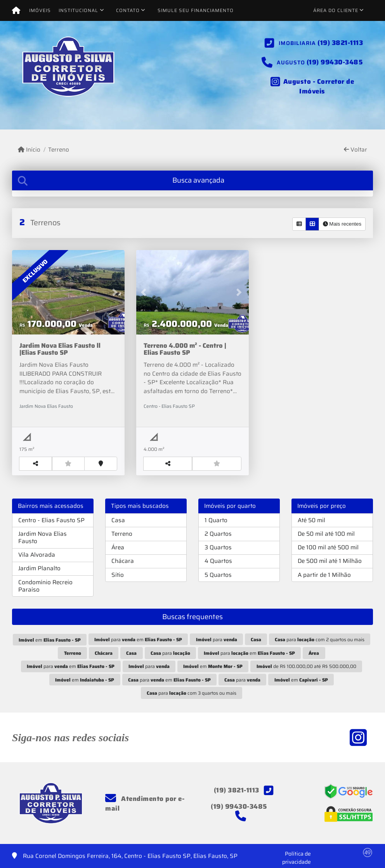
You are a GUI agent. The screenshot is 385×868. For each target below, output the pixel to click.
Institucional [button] (78, 10)
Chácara (123, 561)
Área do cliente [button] (336, 10)
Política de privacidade (297, 858)
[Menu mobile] (16, 10)
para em (138, 639)
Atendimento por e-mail (145, 804)
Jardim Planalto (39, 568)
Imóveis (40, 10)
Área (118, 547)
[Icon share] (312, 85)
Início (29, 150)
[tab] (192, 180)
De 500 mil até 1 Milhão (330, 561)
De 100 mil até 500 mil (328, 547)
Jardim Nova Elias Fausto (42, 538)
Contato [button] (128, 10)
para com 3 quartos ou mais (192, 693)
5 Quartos (218, 575)
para (217, 639)
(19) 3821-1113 (340, 43)
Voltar (356, 150)
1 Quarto (216, 520)
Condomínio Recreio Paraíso (45, 586)
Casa (118, 520)
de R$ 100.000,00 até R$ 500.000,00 (306, 666)
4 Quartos (218, 561)
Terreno (59, 150)
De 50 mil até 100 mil (326, 534)
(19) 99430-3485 (335, 62)
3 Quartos (218, 547)
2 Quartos (218, 534)
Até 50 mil (311, 520)
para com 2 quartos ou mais (320, 639)
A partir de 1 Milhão (324, 575)
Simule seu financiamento (196, 10)
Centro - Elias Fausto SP (51, 520)
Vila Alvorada (37, 555)
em (50, 640)
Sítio (118, 575)
